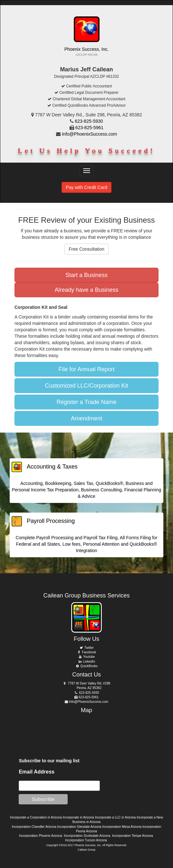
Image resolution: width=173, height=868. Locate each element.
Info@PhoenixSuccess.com (89, 134)
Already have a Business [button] (86, 290)
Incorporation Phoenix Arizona (40, 836)
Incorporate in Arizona (78, 817)
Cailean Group (86, 850)
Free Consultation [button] (86, 249)
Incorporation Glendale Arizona (79, 827)
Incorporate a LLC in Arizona (115, 817)
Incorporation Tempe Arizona (133, 836)
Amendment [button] (86, 418)
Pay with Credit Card (86, 187)
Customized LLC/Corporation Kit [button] (86, 386)
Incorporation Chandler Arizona (34, 827)
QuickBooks (86, 666)
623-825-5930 (89, 121)
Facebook (87, 652)
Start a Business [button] (86, 275)
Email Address (37, 772)
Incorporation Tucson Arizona (86, 840)
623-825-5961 (89, 128)
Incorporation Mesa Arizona (122, 827)
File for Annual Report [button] (86, 369)
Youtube (87, 657)
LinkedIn (86, 662)
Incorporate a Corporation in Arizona (36, 817)
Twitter (86, 648)
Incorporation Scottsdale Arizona (87, 836)
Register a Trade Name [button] (86, 402)
